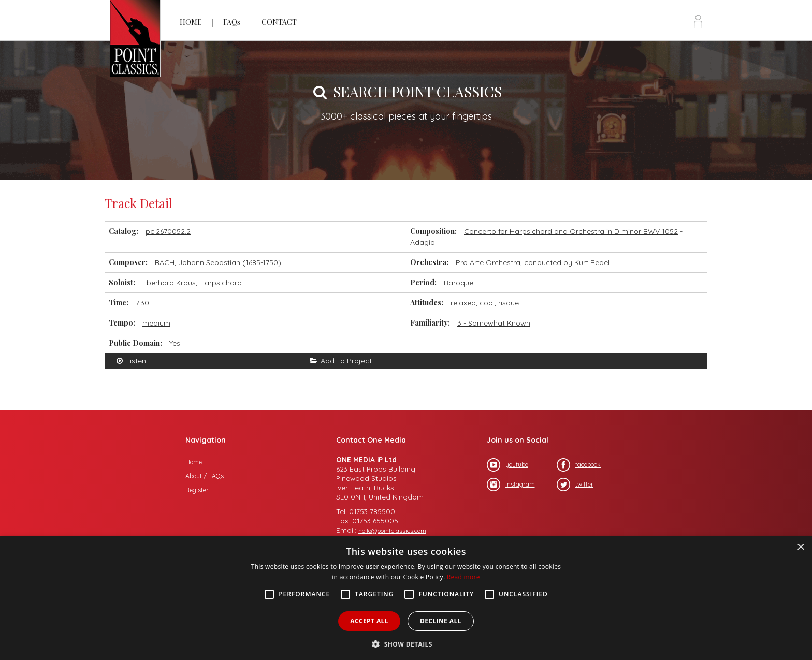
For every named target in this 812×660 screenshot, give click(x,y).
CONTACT (279, 22)
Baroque (459, 283)
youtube (508, 465)
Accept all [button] (369, 621)
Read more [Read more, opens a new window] (463, 577)
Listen (130, 361)
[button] (406, 643)
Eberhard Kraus (169, 283)
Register (197, 490)
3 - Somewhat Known (494, 323)
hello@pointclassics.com (392, 530)
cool (487, 303)
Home (194, 462)
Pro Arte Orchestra (488, 262)
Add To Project (340, 361)
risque (509, 303)
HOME (191, 22)
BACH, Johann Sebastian (198, 262)
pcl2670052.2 (168, 231)
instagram (511, 485)
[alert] (406, 598)
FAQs (232, 22)
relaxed (463, 303)
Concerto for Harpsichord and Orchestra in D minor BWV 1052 (571, 231)
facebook (579, 465)
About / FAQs (205, 476)
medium (156, 323)
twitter (575, 485)
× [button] (800, 547)
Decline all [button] (441, 621)
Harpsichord (221, 283)
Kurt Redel (592, 262)
